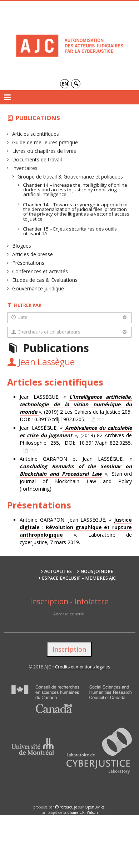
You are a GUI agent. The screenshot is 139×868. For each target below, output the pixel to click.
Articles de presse (33, 254)
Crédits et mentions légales (83, 667)
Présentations (28, 263)
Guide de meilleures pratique (45, 142)
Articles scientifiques (36, 134)
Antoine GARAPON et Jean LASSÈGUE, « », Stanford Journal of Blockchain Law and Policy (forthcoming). (76, 474)
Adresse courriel (69, 614)
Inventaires (25, 168)
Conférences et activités (40, 271)
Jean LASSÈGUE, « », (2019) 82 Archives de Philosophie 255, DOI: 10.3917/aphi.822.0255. (76, 435)
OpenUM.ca (95, 807)
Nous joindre (97, 571)
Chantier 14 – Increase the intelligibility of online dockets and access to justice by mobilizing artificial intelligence (75, 190)
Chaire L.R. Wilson (83, 812)
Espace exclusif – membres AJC (79, 578)
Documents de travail (37, 159)
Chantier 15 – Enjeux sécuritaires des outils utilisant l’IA (70, 231)
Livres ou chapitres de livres (44, 151)
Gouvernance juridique (38, 288)
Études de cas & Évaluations (45, 280)
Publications (38, 118)
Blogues (22, 246)
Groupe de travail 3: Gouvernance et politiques (70, 177)
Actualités (58, 571)
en (65, 84)
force (69, 807)
